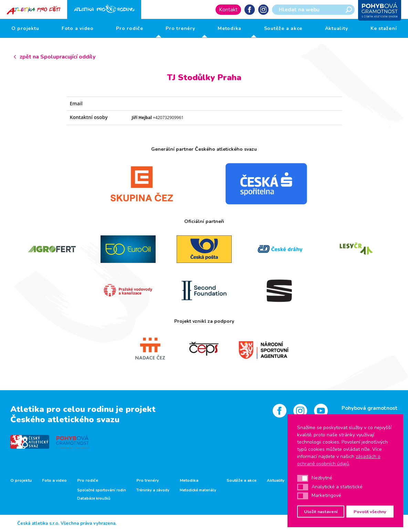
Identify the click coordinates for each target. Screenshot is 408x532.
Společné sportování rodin (102, 490)
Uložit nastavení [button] (321, 512)
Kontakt (228, 10)
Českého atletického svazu (65, 419)
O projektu (25, 28)
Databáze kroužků (94, 499)
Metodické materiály (198, 490)
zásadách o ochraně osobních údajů (339, 460)
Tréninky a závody (153, 490)
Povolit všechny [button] (370, 512)
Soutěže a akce (283, 28)
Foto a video (78, 28)
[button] (303, 478)
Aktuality (337, 28)
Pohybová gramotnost (370, 408)
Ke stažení (384, 28)
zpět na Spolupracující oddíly (57, 57)
